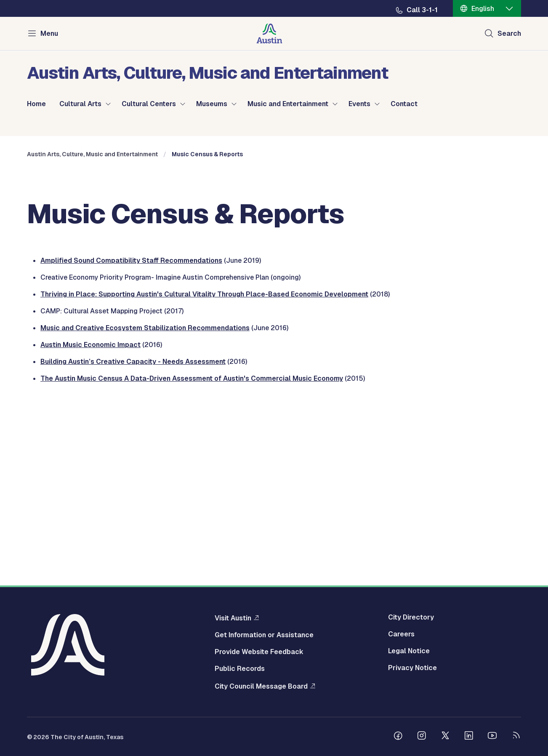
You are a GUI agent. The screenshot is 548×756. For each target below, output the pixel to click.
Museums (212, 104)
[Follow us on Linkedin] (469, 739)
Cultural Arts (80, 104)
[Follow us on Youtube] (492, 739)
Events (359, 104)
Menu (49, 33)
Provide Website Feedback (259, 654)
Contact (404, 104)
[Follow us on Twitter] (445, 739)
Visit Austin (233, 620)
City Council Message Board (261, 688)
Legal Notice (409, 653)
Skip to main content (34, 0)
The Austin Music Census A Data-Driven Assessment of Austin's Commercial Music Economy (192, 550)
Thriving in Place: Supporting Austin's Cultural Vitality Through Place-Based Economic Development (204, 466)
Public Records (240, 671)
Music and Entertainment (288, 104)
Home (36, 104)
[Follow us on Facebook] (398, 739)
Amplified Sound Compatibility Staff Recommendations (131, 432)
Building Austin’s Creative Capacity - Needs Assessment (133, 533)
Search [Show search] (509, 33)
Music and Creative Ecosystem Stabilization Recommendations (145, 499)
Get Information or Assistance (264, 637)
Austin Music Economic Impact (90, 516)
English (483, 9)
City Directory (411, 620)
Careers (401, 636)
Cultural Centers (149, 104)
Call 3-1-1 (422, 10)
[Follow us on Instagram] (422, 739)
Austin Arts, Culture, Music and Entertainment (92, 326)
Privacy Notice (412, 670)
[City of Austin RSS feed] (516, 739)
